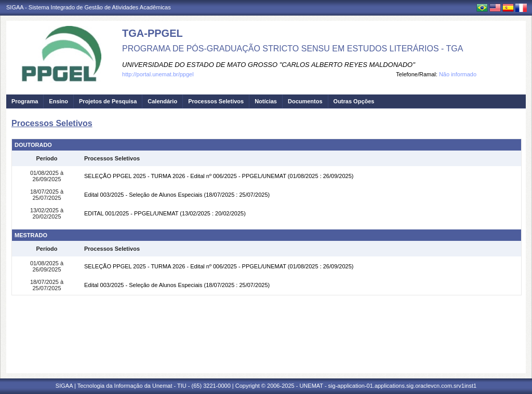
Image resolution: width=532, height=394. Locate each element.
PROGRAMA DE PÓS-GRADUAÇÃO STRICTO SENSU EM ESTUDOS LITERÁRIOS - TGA (292, 49)
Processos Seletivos (216, 101)
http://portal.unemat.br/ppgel (158, 74)
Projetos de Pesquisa (108, 101)
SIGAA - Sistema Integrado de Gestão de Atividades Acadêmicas (89, 7)
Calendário (162, 101)
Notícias (266, 101)
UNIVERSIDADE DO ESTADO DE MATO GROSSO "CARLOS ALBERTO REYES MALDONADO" (269, 65)
